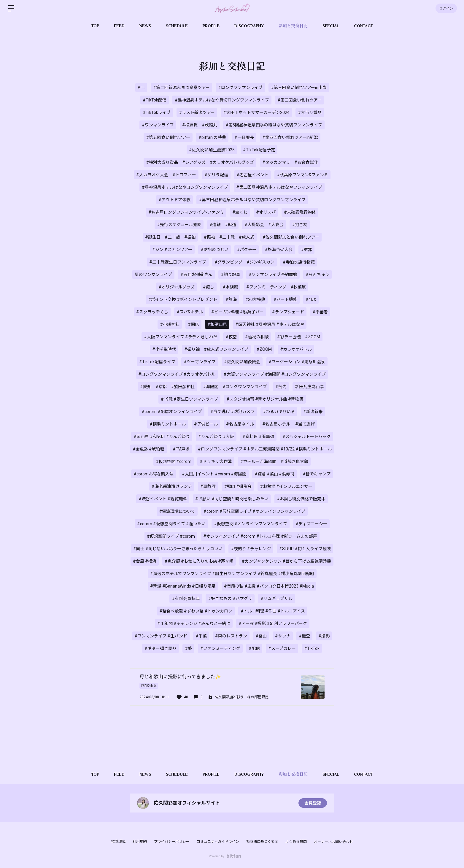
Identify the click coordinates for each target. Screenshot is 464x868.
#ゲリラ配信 (216, 175)
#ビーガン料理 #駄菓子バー (237, 312)
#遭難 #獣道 (223, 225)
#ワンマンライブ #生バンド (161, 636)
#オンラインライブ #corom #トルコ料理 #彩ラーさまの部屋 (260, 536)
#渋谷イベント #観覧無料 (163, 499)
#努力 (281, 387)
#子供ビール (206, 424)
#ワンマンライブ (158, 125)
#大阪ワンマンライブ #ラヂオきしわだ (181, 337)
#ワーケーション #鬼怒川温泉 (297, 362)
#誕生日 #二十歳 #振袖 (170, 237)
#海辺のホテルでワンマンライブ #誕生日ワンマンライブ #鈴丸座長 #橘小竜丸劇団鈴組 (232, 574)
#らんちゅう (317, 274)
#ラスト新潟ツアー (197, 112)
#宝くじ (240, 212)
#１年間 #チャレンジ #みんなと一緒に (194, 623)
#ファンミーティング (220, 648)
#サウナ (283, 636)
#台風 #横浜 (145, 561)
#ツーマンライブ (200, 362)
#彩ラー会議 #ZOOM (299, 337)
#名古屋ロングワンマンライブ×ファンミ (186, 212)
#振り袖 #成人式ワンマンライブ (216, 349)
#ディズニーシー (311, 524)
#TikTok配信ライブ (157, 362)
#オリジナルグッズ (177, 287)
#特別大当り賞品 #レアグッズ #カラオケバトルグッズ (200, 162)
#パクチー (247, 250)
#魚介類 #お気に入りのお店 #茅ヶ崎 (199, 561)
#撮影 (324, 636)
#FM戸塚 (181, 449)
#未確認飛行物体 (300, 212)
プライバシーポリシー (172, 842)
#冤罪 (306, 250)
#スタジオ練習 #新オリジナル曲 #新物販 (265, 399)
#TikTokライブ (157, 112)
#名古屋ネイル (240, 424)
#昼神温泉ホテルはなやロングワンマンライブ (185, 187)
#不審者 (320, 312)
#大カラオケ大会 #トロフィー (166, 175)
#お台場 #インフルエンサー (286, 486)
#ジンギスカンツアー (172, 250)
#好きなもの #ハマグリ (230, 599)
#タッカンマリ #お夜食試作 (290, 162)
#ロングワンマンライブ (240, 88)
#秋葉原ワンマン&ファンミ (302, 175)
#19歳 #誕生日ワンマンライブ (189, 399)
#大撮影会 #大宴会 (264, 225)
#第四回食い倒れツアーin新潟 (290, 137)
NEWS (145, 26)
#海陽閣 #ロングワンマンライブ (235, 387)
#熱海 (231, 299)
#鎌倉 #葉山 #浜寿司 (274, 474)
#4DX (311, 299)
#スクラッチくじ (152, 312)
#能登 (304, 636)
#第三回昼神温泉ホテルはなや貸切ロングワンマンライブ (252, 200)
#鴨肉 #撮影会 (238, 486)
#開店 (193, 324)
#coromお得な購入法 (154, 474)
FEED (119, 26)
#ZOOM (264, 349)
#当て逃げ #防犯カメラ (232, 412)
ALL (141, 88)
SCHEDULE (177, 26)
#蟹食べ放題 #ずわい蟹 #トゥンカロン (196, 611)
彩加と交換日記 (293, 26)
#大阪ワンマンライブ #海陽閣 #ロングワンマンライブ (275, 374)
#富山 (261, 636)
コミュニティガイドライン (218, 842)
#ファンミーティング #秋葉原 (276, 287)
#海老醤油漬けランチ (172, 486)
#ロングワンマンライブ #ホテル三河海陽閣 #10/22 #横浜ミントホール (265, 449)
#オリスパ (266, 212)
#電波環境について (177, 511)
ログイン (446, 8)
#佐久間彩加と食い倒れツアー (291, 237)
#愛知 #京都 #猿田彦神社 (167, 387)
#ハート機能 (285, 299)
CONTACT (363, 26)
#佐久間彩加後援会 (242, 362)
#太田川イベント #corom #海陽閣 (214, 474)
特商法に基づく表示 (262, 842)
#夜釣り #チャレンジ (251, 549)
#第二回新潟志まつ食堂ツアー (181, 88)
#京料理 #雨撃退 (258, 437)
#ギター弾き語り (161, 648)
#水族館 (230, 287)
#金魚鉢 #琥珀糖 (148, 449)
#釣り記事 (231, 274)
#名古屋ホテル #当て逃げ (289, 424)
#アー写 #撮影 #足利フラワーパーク (273, 623)
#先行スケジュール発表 (179, 225)
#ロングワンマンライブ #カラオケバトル (177, 374)
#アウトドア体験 (174, 200)
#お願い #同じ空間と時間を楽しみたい (232, 499)
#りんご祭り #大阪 (216, 437)
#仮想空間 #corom (174, 461)
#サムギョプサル (277, 599)
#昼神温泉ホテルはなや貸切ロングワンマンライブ (222, 100)
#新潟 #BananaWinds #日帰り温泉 (183, 586)
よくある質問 (296, 842)
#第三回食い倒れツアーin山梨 (299, 88)
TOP (95, 26)
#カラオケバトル (296, 349)
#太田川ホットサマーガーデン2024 (256, 112)
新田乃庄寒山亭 (309, 387)
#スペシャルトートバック (307, 437)
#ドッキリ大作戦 (216, 461)
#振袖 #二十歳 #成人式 (229, 237)
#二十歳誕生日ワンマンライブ (178, 262)
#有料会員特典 (186, 599)
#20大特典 (255, 299)
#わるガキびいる (279, 412)
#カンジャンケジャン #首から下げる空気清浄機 (286, 561)
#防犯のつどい (214, 250)
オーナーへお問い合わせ (333, 842)
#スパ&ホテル (190, 312)
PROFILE (211, 26)
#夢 (188, 648)
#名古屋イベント (252, 175)
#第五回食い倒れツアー (168, 137)
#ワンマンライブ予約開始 (273, 274)
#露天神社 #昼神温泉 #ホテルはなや (270, 324)
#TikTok (312, 648)
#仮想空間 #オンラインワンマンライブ (251, 524)
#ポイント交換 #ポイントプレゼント (183, 299)
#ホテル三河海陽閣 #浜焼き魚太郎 (274, 461)
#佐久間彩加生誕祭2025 (212, 150)
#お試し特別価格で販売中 (301, 499)
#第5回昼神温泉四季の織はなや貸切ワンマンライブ (274, 125)
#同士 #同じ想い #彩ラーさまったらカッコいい (178, 549)
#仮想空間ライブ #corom (171, 536)
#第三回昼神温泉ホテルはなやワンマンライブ (279, 187)
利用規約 (140, 842)
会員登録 (313, 803)
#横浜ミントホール (168, 424)
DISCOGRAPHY (249, 26)
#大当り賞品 (310, 112)
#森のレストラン (231, 636)
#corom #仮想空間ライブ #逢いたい (171, 524)
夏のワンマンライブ (153, 274)
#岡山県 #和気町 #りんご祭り (162, 437)
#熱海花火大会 (279, 250)
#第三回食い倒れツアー (299, 100)
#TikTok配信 (155, 100)
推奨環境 (118, 842)
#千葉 (201, 636)
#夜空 (231, 337)
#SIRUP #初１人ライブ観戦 (305, 549)
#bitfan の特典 (212, 137)
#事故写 (208, 486)
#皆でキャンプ (317, 474)
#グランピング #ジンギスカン (244, 262)
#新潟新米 (313, 412)
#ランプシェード (288, 312)
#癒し (209, 287)
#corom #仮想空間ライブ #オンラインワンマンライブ (254, 511)
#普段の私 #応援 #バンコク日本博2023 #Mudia (269, 586)
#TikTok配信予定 (259, 150)
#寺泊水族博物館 (299, 262)
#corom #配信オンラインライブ (172, 412)
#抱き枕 (300, 225)
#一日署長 (244, 137)
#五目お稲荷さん (196, 274)
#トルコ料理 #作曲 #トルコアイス (273, 611)
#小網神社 (170, 324)
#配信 (254, 648)
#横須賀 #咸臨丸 (200, 125)
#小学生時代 (164, 349)
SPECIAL (331, 26)
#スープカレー (282, 648)
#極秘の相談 (257, 337)
